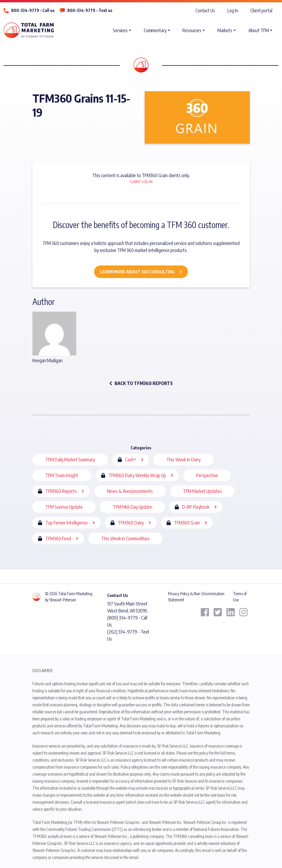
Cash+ (131, 460)
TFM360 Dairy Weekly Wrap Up (137, 475)
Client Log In (141, 182)
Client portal (261, 11)
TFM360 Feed (58, 539)
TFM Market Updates (202, 491)
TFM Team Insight (62, 475)
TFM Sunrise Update (64, 507)
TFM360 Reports (61, 491)
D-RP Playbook (196, 507)
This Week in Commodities (125, 539)
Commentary (155, 30)
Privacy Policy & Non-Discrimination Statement (196, 597)
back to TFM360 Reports (141, 383)
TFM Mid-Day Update (132, 507)
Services (120, 30)
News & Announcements (130, 491)
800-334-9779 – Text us (90, 10)
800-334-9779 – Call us (33, 10)
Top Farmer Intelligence (66, 523)
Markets (225, 30)
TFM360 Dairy (131, 523)
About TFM (259, 30)
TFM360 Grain (187, 523)
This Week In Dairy (183, 460)
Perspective (207, 475)
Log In (233, 11)
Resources (192, 30)
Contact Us (205, 11)
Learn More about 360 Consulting (137, 272)
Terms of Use (240, 597)
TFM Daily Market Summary (70, 460)
